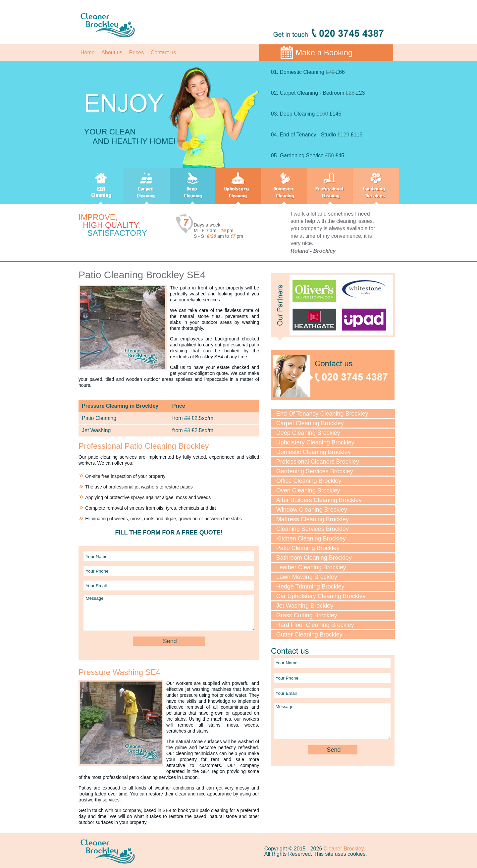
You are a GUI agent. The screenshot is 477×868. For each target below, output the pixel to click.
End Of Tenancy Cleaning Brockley (322, 414)
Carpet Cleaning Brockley (310, 423)
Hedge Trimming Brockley (310, 587)
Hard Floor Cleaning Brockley (315, 625)
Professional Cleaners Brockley (318, 462)
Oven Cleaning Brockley (308, 490)
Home (88, 52)
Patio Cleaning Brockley (308, 548)
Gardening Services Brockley (315, 471)
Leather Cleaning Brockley (311, 567)
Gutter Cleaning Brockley (309, 635)
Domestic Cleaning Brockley (314, 452)
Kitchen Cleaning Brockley (311, 538)
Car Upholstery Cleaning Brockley (321, 596)
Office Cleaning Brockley (309, 481)
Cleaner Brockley (344, 849)
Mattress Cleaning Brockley (313, 519)
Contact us (163, 52)
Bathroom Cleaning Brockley (314, 558)
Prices (136, 52)
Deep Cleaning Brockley (308, 433)
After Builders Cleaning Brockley (319, 500)
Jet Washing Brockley (305, 606)
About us (112, 52)
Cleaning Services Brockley (313, 529)
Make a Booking (324, 52)
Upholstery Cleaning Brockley (315, 442)
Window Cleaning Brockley (312, 510)
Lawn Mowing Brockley (307, 577)
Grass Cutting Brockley (307, 615)
